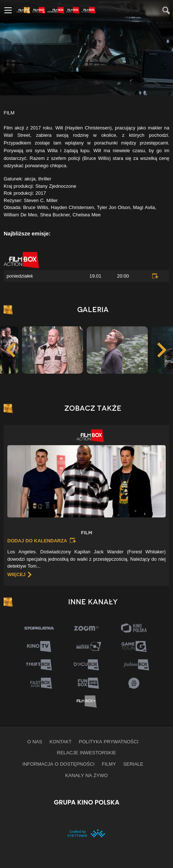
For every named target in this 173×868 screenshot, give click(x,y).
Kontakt (60, 741)
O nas (35, 741)
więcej (16, 574)
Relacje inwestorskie (87, 752)
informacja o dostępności (58, 764)
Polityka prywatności (109, 741)
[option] (117, 350)
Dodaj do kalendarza (37, 541)
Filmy (109, 764)
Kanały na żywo (86, 775)
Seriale (133, 764)
